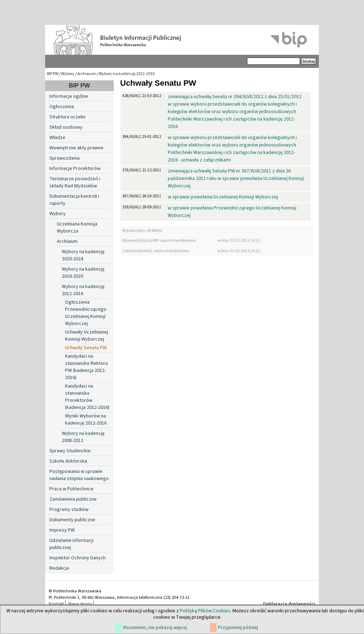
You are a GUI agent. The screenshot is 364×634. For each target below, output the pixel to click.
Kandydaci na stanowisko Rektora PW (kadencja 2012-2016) (86, 367)
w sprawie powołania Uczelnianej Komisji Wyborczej (223, 197)
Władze (57, 138)
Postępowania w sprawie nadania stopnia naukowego (79, 475)
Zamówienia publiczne (73, 499)
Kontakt (56, 604)
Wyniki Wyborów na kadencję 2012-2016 (86, 420)
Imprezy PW (62, 530)
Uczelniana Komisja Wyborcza (77, 228)
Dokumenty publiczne (72, 520)
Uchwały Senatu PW (86, 348)
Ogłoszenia (62, 107)
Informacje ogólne (69, 96)
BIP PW (53, 74)
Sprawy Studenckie (70, 451)
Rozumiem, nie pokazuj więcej (155, 628)
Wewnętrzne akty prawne (76, 148)
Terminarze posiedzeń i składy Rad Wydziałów (75, 182)
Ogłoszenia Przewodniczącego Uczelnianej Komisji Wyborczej (86, 313)
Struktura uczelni (67, 117)
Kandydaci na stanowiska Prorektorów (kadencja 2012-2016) (87, 397)
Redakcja (59, 568)
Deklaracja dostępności (289, 604)
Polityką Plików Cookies (205, 611)
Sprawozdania (65, 158)
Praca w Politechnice (71, 489)
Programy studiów (69, 510)
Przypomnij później (238, 628)
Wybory (68, 74)
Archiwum (87, 74)
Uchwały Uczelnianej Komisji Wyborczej (87, 336)
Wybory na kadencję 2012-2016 (127, 74)
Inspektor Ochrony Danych (77, 558)
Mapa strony (80, 604)
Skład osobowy (66, 127)
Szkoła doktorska (68, 461)
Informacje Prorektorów (75, 169)
